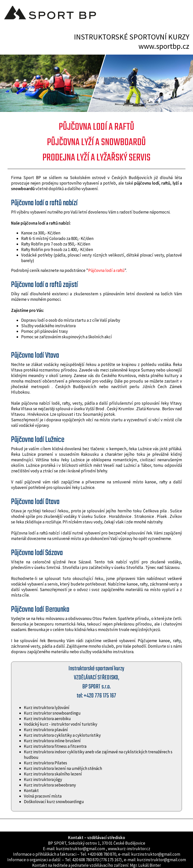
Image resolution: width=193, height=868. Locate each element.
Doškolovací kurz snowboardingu (54, 802)
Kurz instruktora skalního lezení (53, 774)
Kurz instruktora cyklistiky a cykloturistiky (62, 735)
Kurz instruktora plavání (46, 730)
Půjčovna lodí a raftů (106, 270)
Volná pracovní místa (43, 796)
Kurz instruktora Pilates (45, 763)
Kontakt (31, 791)
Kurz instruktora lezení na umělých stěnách (63, 768)
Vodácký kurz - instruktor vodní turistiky (61, 724)
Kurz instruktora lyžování (47, 708)
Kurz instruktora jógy (43, 779)
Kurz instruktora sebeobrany (50, 785)
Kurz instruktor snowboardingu (52, 713)
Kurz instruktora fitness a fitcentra (55, 746)
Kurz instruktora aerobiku (47, 719)
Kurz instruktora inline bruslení (52, 741)
